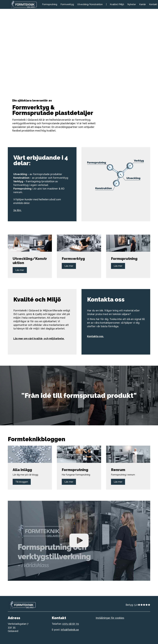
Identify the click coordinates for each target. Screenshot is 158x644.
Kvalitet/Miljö (117, 4)
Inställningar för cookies (110, 618)
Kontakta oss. (95, 336)
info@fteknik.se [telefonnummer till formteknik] (70, 630)
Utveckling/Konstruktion (90, 4)
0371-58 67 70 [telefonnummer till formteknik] (71, 624)
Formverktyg (67, 4)
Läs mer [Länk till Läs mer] (20, 270)
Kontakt (153, 4)
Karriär (142, 4)
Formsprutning (50, 4)
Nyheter (132, 4)
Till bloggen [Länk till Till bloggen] (22, 482)
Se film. (17, 210)
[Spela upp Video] (79, 541)
